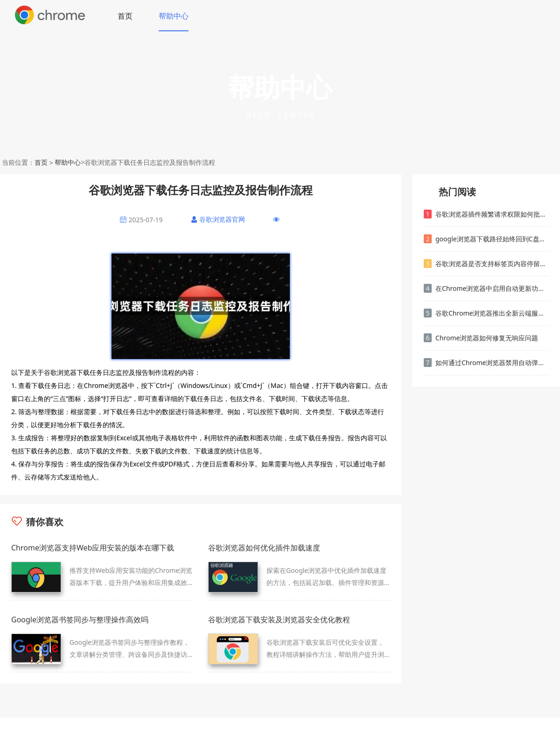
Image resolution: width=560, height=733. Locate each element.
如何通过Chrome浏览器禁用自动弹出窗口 (486, 363)
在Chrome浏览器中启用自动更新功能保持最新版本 (486, 288)
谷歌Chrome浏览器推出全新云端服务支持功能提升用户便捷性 (486, 313)
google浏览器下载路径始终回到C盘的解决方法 (486, 239)
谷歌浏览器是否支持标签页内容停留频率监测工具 (486, 264)
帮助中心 (174, 16)
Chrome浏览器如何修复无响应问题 (481, 338)
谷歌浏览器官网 (222, 219)
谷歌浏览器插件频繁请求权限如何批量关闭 (486, 214)
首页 (125, 16)
